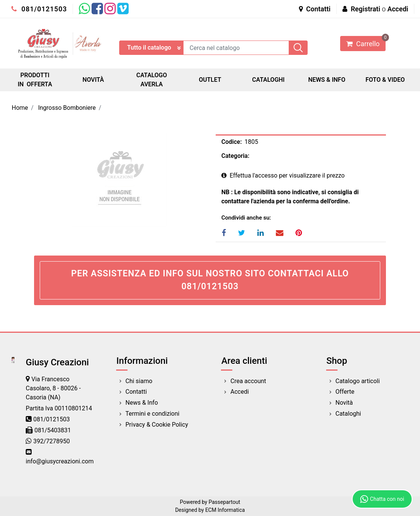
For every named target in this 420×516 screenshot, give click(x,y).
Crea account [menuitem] (248, 381)
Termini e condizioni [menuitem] (153, 414)
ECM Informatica (225, 510)
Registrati (366, 9)
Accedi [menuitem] (240, 392)
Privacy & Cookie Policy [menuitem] (157, 425)
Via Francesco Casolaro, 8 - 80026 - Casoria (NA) (53, 388)
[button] (298, 48)
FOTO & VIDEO (385, 80)
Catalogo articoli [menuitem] (358, 381)
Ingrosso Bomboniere (67, 108)
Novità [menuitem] (344, 403)
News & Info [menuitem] (142, 403)
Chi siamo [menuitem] (139, 381)
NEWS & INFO (327, 80)
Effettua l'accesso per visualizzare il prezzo (283, 175)
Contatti (315, 9)
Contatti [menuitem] (136, 392)
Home (20, 108)
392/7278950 (52, 441)
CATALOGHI (268, 80)
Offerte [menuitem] (345, 392)
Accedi (398, 9)
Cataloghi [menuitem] (348, 414)
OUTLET (210, 80)
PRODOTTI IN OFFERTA (35, 80)
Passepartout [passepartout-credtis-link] (224, 502)
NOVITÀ (93, 80)
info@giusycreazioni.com (60, 461)
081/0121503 (39, 9)
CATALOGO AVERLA (152, 80)
